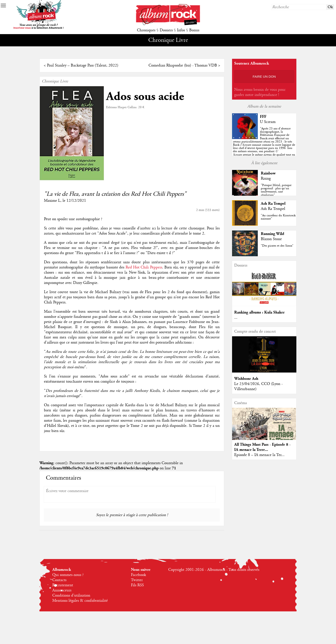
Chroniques (146, 30)
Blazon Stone (271, 239)
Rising (266, 179)
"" (264, 145)
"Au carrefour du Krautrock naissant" (278, 217)
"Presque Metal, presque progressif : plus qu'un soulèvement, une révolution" (276, 190)
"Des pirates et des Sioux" (277, 246)
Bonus (194, 30)
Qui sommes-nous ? (68, 575)
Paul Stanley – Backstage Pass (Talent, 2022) (83, 65)
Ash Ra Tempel (273, 204)
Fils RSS (137, 585)
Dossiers (166, 30)
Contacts (59, 580)
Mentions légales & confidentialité (80, 601)
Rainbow (268, 173)
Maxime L (52, 201)
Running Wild (272, 234)
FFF (263, 117)
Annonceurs (62, 590)
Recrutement (63, 585)
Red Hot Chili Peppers (144, 267)
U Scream (268, 122)
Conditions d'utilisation (71, 596)
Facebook (138, 575)
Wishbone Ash (246, 379)
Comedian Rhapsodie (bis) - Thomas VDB (183, 65)
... (236, 318)
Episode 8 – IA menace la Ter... (259, 455)
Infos (181, 30)
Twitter (137, 580)
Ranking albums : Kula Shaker (259, 312)
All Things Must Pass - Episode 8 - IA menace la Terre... (262, 447)
